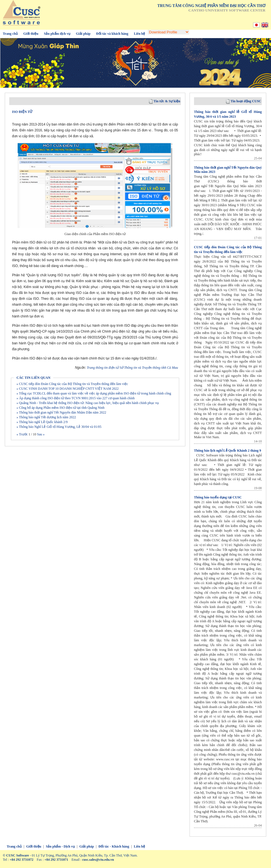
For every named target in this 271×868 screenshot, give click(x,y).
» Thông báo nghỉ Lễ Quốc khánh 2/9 (42, 422)
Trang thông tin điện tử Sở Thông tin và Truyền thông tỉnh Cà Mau (132, 368)
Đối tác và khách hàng (112, 34)
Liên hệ (139, 34)
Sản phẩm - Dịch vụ (60, 846)
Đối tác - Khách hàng (114, 846)
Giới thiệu (31, 34)
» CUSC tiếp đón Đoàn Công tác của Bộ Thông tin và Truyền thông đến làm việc (72, 384)
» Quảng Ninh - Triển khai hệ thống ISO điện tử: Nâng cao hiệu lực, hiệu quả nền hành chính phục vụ (88, 403)
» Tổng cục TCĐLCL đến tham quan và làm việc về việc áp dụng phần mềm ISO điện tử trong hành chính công (94, 393)
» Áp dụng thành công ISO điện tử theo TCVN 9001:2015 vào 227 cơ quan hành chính (76, 398)
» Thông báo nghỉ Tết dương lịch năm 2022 (46, 417)
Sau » (40, 434)
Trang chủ (10, 34)
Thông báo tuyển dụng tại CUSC (218, 497)
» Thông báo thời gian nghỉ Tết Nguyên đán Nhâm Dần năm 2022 (61, 412)
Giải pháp (83, 34)
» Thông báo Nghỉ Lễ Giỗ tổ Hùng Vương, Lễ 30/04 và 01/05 (59, 427)
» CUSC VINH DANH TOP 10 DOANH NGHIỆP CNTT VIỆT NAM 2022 (68, 389)
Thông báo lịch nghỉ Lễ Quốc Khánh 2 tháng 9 (228, 451)
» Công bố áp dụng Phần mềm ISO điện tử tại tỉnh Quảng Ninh (60, 408)
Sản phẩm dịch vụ (57, 34)
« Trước (23, 434)
